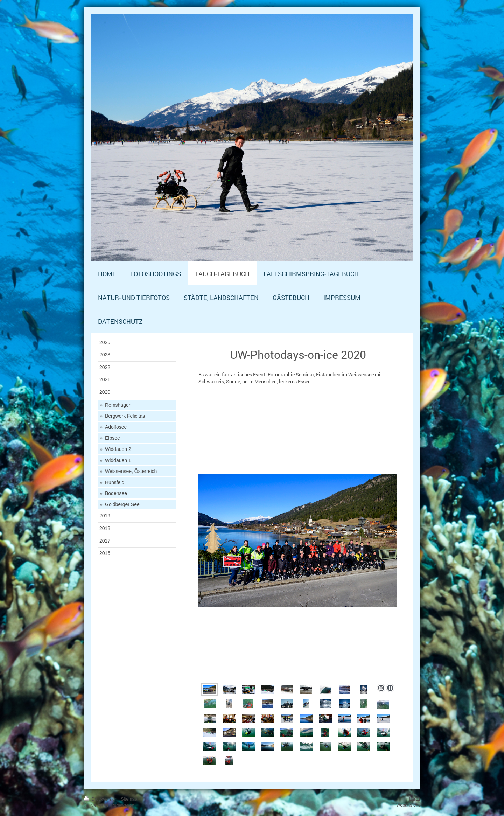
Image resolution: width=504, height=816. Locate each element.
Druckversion (101, 799)
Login (415, 798)
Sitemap (129, 799)
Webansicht (408, 805)
